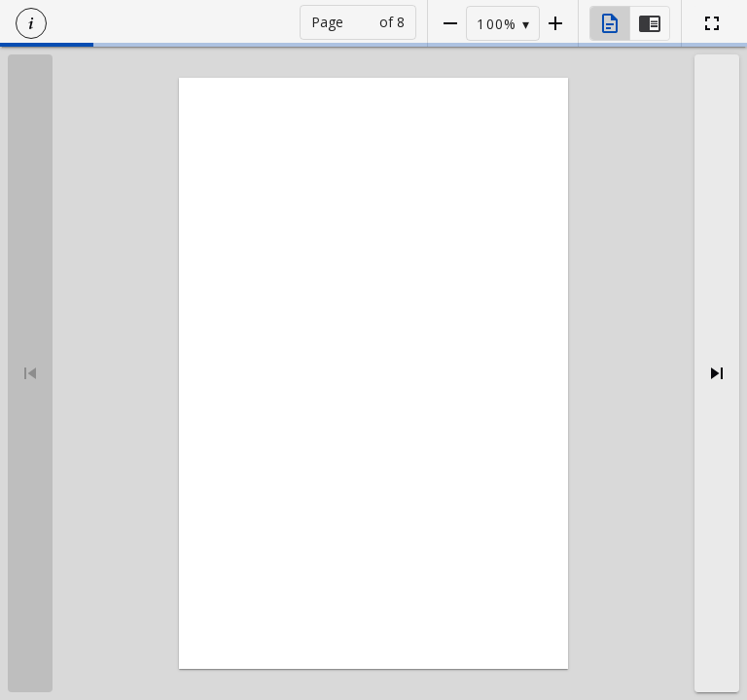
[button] (31, 23)
